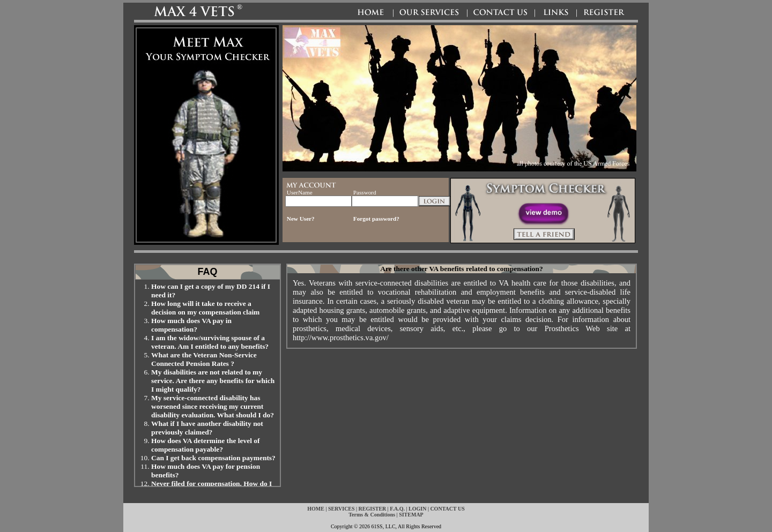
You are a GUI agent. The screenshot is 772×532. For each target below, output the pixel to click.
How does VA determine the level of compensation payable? (206, 445)
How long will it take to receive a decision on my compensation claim (205, 308)
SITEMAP (411, 515)
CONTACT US (447, 509)
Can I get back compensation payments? (213, 458)
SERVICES (342, 509)
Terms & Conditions (372, 515)
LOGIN (417, 509)
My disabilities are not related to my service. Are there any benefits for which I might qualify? (213, 381)
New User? (301, 219)
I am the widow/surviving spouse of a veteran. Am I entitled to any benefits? (210, 342)
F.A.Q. (397, 509)
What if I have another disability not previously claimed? (207, 428)
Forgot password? (376, 219)
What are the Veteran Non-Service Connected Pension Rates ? (204, 359)
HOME (316, 509)
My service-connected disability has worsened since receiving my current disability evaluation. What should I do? (213, 406)
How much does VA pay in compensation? (191, 325)
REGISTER (373, 509)
